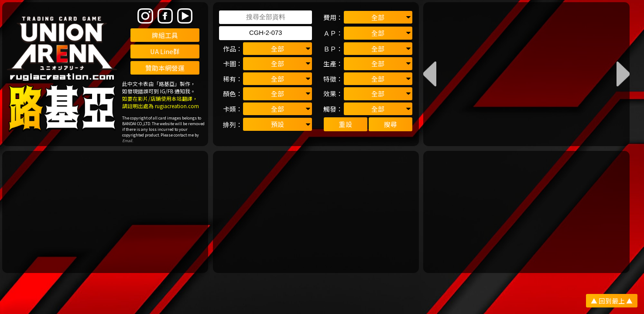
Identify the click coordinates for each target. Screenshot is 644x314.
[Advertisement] (105, 212)
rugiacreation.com (177, 106)
